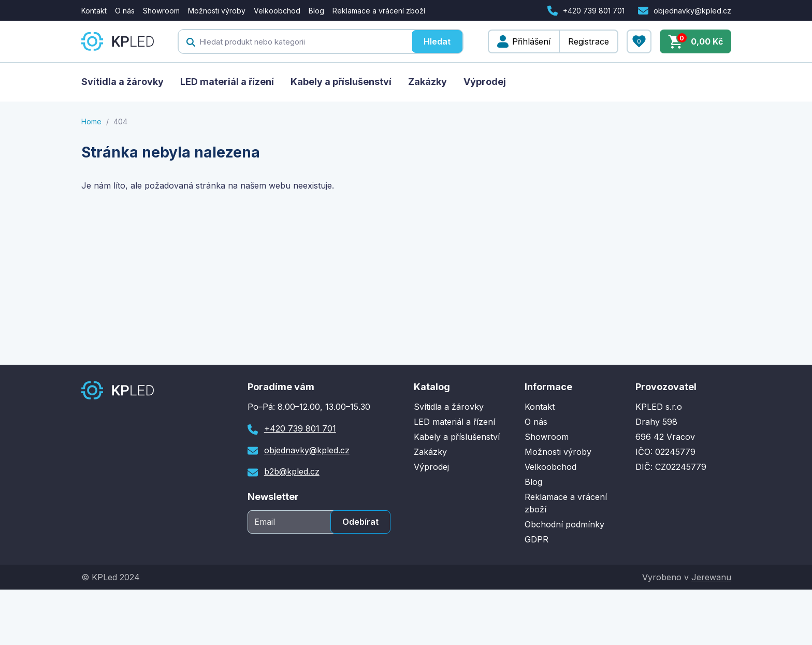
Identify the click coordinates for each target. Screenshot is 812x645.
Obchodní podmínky (564, 524)
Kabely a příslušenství (341, 82)
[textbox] (295, 41)
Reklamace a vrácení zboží (379, 11)
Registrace (589, 41)
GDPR (536, 539)
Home (91, 121)
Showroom (161, 11)
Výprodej (485, 82)
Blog (316, 11)
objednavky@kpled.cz (692, 11)
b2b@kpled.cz (292, 471)
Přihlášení (531, 41)
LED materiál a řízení (227, 82)
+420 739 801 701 (594, 11)
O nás (125, 11)
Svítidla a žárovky (122, 82)
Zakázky (427, 82)
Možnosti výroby (217, 11)
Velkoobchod (277, 11)
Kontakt (94, 11)
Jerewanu (711, 577)
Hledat (437, 41)
